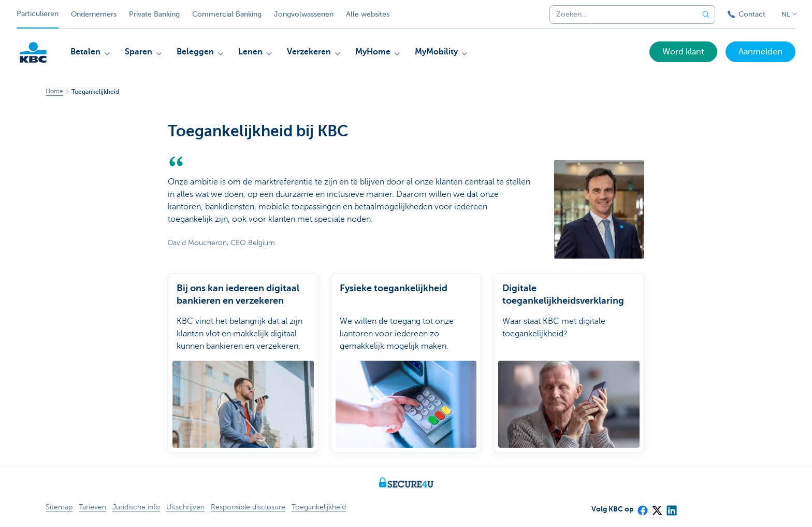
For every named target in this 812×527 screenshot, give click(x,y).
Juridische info (136, 507)
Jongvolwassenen (304, 14)
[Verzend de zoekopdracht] (706, 15)
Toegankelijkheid (319, 507)
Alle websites (368, 14)
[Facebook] (642, 507)
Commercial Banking (227, 14)
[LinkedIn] (671, 507)
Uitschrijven (185, 507)
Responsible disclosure (248, 507)
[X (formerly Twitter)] (657, 507)
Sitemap (59, 507)
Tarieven (92, 507)
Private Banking (154, 14)
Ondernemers (94, 14)
